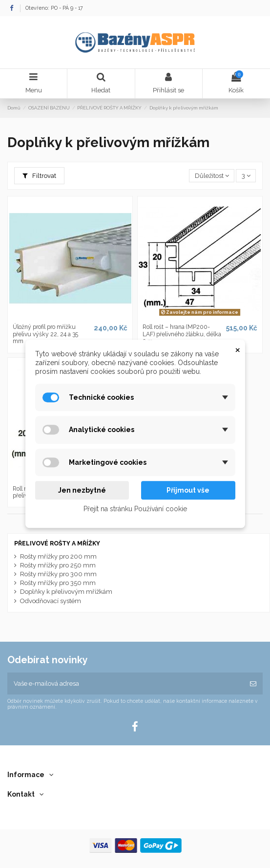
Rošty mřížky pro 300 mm (58, 574)
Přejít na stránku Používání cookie (135, 509)
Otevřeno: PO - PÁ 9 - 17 (54, 8)
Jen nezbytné (82, 490)
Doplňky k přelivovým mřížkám (66, 592)
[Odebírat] (253, 684)
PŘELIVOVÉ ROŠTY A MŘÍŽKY (57, 543)
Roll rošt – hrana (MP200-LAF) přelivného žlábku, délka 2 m (182, 334)
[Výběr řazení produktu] (212, 176)
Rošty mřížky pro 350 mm (58, 583)
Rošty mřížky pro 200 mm (58, 556)
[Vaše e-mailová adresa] (125, 684)
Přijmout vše (188, 490)
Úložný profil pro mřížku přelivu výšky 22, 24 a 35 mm (45, 334)
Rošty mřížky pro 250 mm (58, 565)
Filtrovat (39, 176)
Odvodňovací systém (51, 601)
